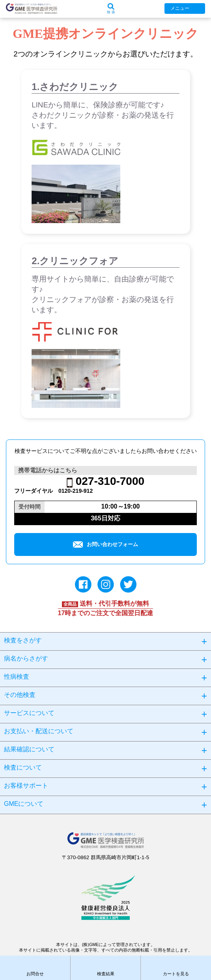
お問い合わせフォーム (105, 544)
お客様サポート (26, 786)
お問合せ (35, 974)
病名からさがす (26, 658)
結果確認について (29, 749)
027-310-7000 (110, 481)
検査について (23, 767)
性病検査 (17, 677)
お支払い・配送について (39, 731)
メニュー (180, 8)
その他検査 (20, 695)
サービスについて (29, 713)
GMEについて (24, 804)
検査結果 (106, 974)
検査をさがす (23, 640)
